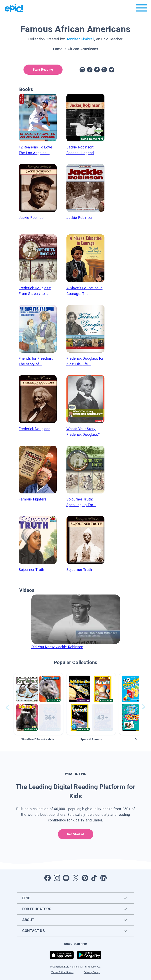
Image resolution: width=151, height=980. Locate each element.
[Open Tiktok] (94, 878)
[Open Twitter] (75, 878)
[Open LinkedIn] (103, 878)
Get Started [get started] (75, 834)
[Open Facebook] (48, 878)
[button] (38, 704)
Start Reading (43, 69)
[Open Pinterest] (85, 878)
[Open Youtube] (66, 878)
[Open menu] (142, 9)
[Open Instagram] (57, 878)
